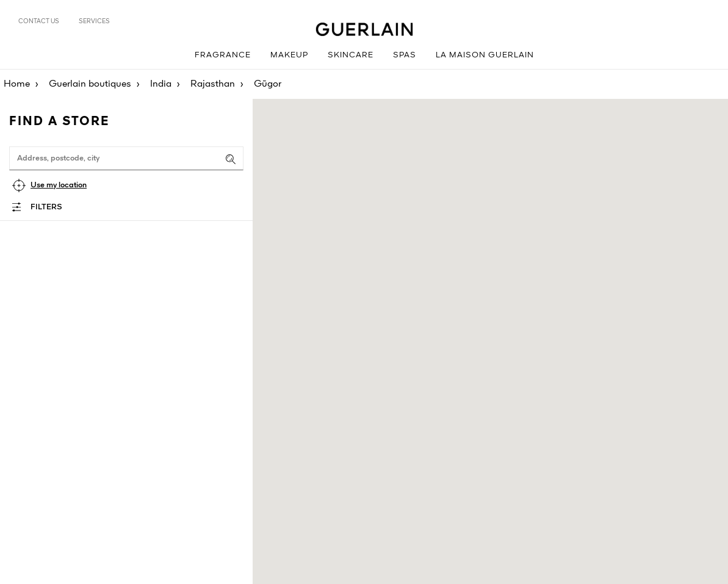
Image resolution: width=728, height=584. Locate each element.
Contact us (39, 21)
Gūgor (268, 84)
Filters (46, 207)
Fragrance (223, 55)
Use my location (59, 185)
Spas (405, 55)
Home (17, 84)
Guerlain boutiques (90, 84)
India (161, 84)
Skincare (351, 55)
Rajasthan (213, 84)
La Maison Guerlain (485, 55)
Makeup (289, 55)
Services (94, 21)
